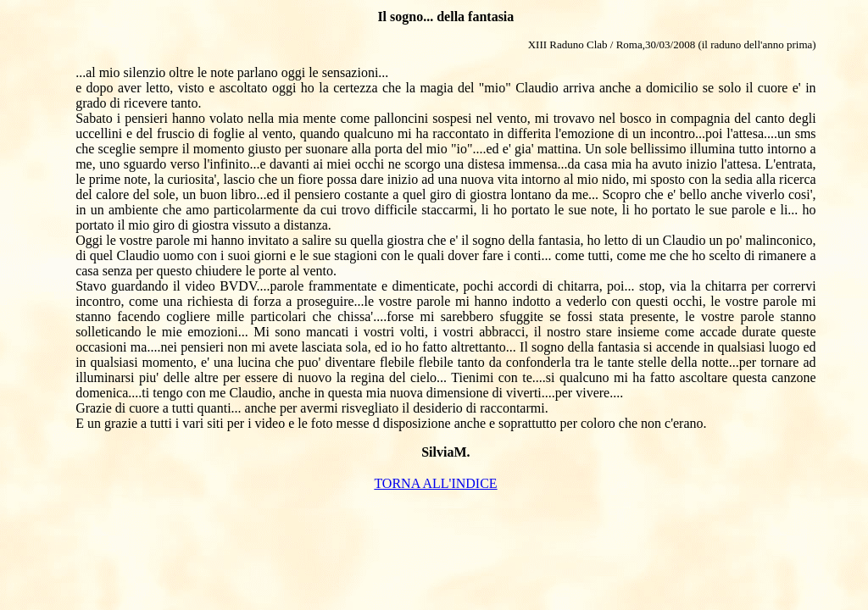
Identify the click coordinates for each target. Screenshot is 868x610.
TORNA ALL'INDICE (435, 483)
